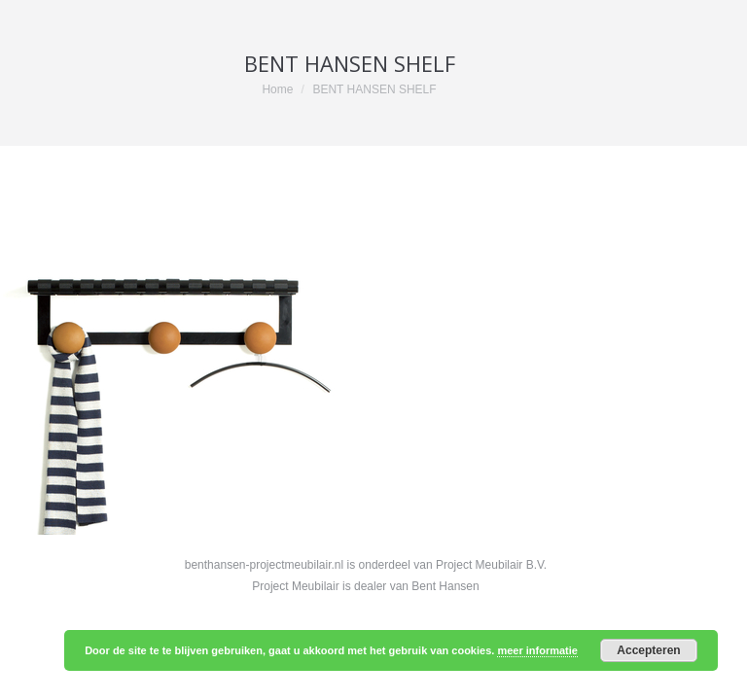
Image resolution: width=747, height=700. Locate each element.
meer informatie (537, 650)
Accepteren (648, 650)
